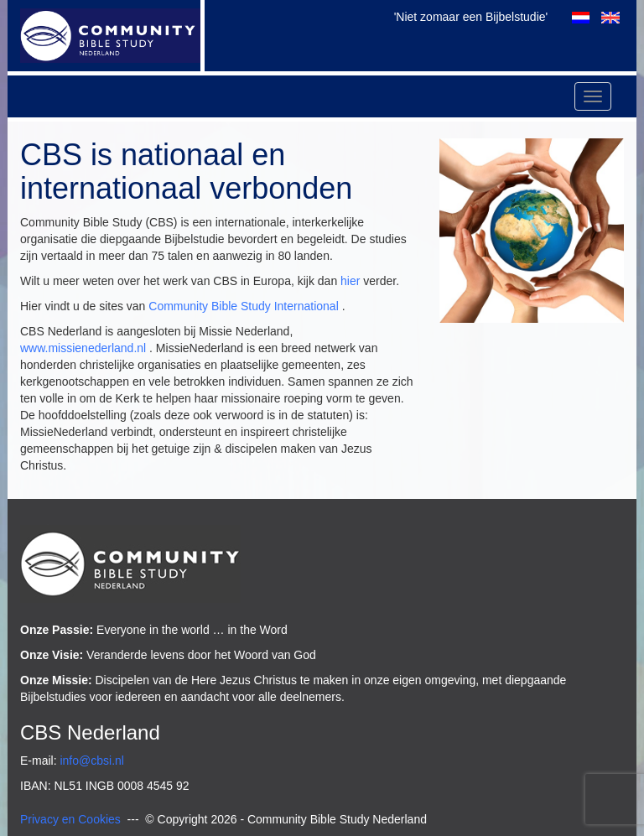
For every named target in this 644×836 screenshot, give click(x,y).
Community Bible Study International (243, 306)
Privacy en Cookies (70, 819)
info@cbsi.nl (91, 761)
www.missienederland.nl (83, 348)
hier (350, 281)
